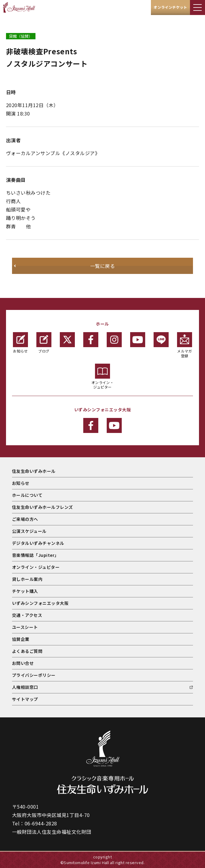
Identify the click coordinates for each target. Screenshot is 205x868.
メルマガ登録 (185, 345)
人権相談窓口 (25, 687)
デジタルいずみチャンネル (38, 543)
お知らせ (20, 343)
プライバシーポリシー (34, 675)
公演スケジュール (29, 531)
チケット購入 (25, 591)
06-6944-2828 (41, 823)
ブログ (44, 343)
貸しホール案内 (27, 579)
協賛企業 (21, 639)
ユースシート (25, 627)
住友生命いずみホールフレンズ (43, 507)
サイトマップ (25, 699)
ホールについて (27, 495)
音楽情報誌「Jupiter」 (35, 555)
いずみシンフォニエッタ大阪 (40, 603)
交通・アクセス (27, 615)
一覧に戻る (102, 266)
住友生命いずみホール (34, 471)
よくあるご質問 (27, 651)
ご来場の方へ (25, 519)
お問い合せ (23, 663)
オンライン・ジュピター (103, 377)
